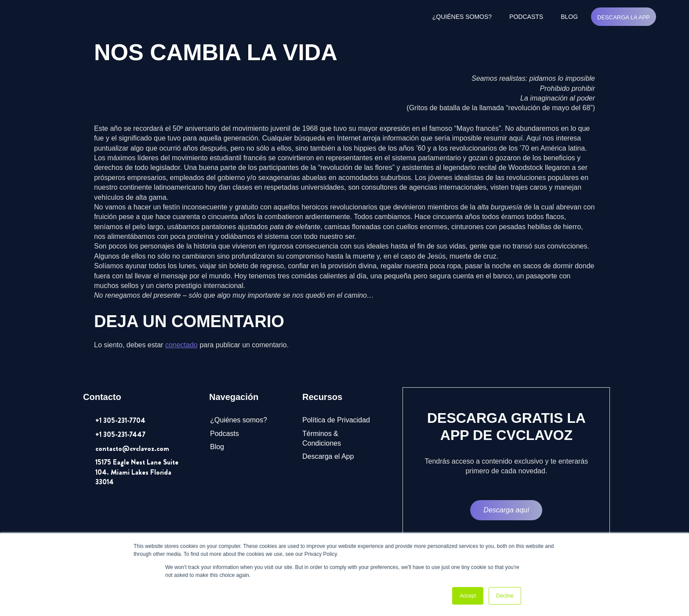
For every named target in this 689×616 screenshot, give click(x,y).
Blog (569, 17)
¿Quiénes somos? (462, 17)
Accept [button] (468, 596)
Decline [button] (505, 596)
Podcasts (526, 17)
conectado (181, 345)
